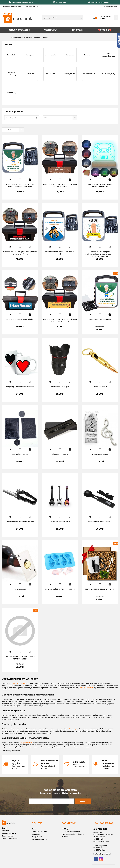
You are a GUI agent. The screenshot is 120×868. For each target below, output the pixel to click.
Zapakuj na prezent (39, 831)
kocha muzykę (72, 729)
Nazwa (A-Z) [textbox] (7, 130)
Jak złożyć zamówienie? (71, 831)
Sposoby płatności (9, 833)
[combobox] (60, 118)
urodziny (14, 683)
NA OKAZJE (78, 30)
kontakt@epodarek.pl (12, 7)
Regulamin (36, 834)
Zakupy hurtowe (8, 836)
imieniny (22, 683)
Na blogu (65, 829)
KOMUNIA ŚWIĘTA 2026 (19, 30)
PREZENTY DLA (51, 30)
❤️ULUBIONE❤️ (105, 30)
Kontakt (5, 828)
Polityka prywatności (40, 839)
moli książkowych (86, 688)
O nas (34, 829)
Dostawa (5, 831)
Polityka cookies (38, 837)
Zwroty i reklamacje (10, 839)
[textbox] (58, 118)
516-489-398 (29, 7)
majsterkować (27, 743)
